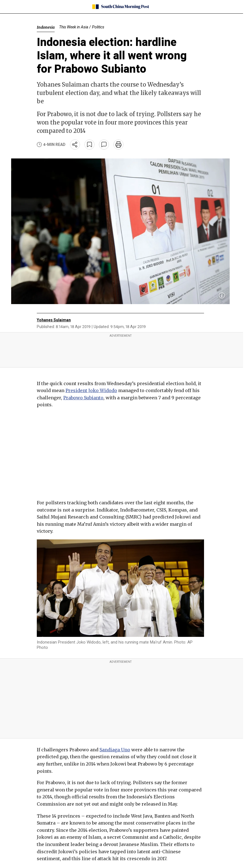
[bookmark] (89, 145)
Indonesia (46, 27)
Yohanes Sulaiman (54, 320)
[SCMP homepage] (121, 7)
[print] (118, 145)
